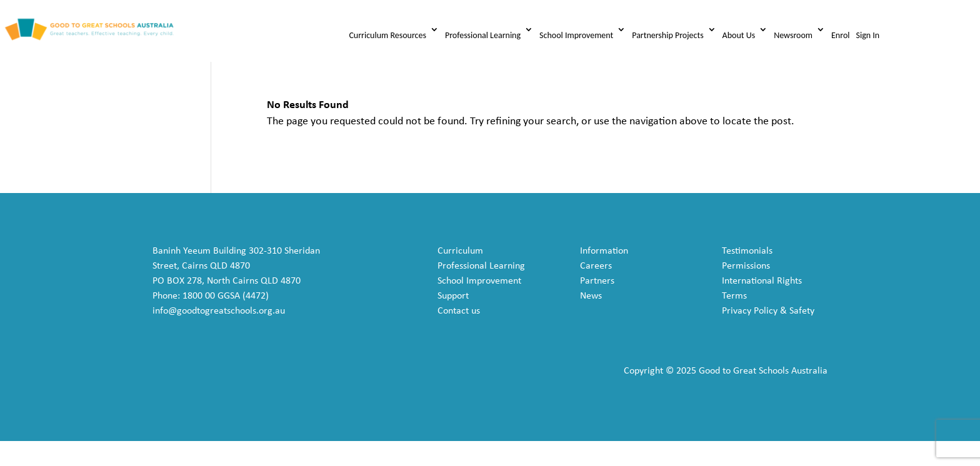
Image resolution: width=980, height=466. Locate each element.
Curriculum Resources (387, 35)
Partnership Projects (667, 35)
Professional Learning (483, 35)
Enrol (840, 35)
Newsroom (793, 35)
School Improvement (576, 35)
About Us (739, 35)
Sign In (867, 35)
